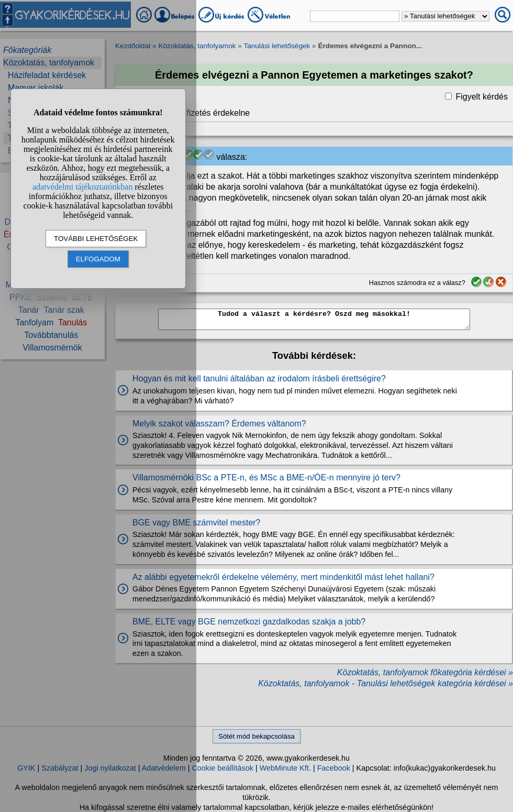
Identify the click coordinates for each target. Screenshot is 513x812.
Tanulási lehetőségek (277, 46)
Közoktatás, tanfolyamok (197, 46)
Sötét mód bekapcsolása (256, 736)
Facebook (334, 768)
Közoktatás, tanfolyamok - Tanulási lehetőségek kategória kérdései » (386, 683)
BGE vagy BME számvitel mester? (197, 523)
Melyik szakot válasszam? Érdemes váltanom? (219, 424)
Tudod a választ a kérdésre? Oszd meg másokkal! (314, 319)
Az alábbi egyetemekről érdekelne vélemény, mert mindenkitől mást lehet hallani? (283, 577)
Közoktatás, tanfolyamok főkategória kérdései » (425, 672)
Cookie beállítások (222, 768)
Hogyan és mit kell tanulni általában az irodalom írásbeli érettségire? (259, 378)
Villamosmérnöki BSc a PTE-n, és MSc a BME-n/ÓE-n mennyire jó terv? (266, 478)
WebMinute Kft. (285, 768)
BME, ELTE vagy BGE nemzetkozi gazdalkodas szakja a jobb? (249, 622)
